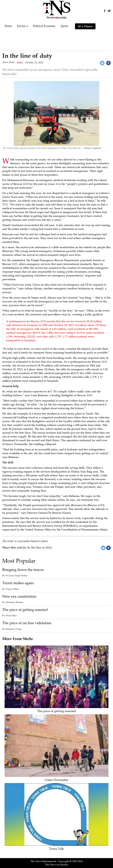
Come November (57, 780)
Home (8, 26)
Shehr (20, 62)
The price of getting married (25, 610)
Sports (64, 26)
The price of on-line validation (27, 623)
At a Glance (85, 26)
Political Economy (44, 26)
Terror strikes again (18, 583)
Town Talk (57, 849)
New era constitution (19, 596)
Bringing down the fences (23, 570)
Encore (21, 26)
